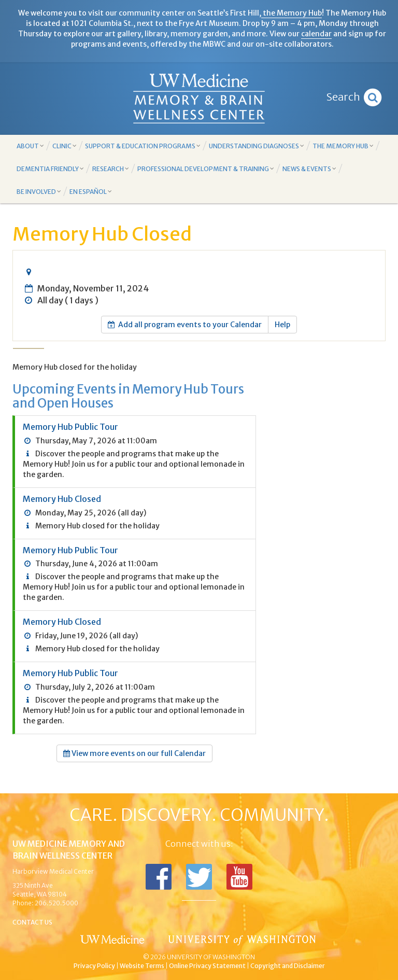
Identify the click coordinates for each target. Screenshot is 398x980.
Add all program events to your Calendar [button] (185, 325)
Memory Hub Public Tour (70, 427)
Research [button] (111, 169)
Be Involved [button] (39, 192)
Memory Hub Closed (62, 499)
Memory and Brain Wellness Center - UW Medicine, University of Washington (199, 99)
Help (282, 325)
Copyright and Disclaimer (288, 966)
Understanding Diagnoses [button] (257, 146)
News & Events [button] (309, 169)
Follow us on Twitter (199, 877)
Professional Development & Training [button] (206, 169)
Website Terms (142, 966)
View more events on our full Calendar (134, 753)
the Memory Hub (292, 13)
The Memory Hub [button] (343, 146)
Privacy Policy (94, 966)
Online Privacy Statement (207, 966)
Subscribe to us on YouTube (239, 877)
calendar (316, 34)
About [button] (30, 146)
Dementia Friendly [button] (50, 169)
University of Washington (243, 940)
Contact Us (32, 922)
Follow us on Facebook (159, 877)
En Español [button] (91, 192)
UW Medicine (113, 940)
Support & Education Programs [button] (143, 146)
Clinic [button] (65, 146)
